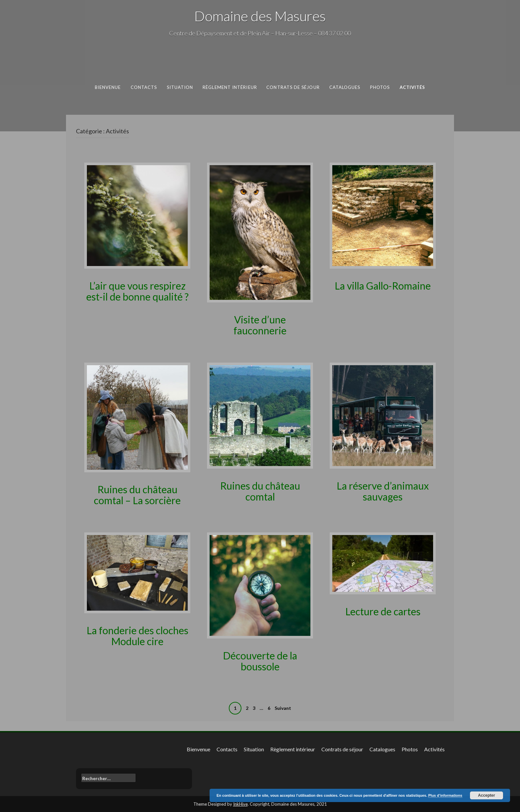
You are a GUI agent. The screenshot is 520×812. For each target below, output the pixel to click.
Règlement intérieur (230, 87)
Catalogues (345, 87)
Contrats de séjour (293, 87)
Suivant (283, 708)
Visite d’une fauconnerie (260, 325)
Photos (380, 87)
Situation (180, 87)
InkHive (240, 804)
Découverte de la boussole (260, 661)
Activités (413, 87)
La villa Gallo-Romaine (383, 286)
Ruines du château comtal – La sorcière (137, 495)
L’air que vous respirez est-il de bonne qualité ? (137, 291)
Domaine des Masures (260, 16)
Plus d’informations (445, 795)
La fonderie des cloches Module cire (137, 636)
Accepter (486, 795)
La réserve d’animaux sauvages (383, 491)
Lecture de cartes (383, 611)
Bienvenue (108, 87)
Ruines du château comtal (260, 491)
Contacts (144, 87)
